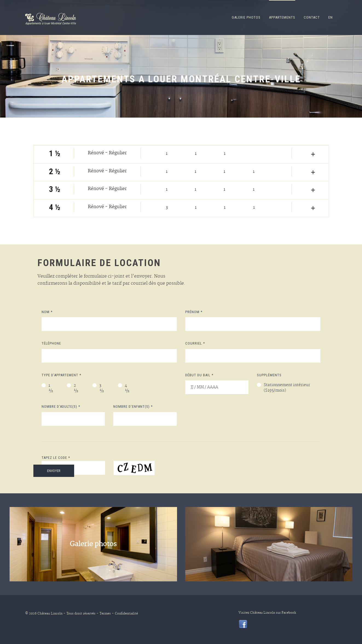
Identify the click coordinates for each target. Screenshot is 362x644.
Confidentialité (125, 614)
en (331, 17)
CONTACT (312, 17)
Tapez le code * (56, 458)
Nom (47, 312)
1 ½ (51, 389)
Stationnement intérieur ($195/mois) (287, 388)
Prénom (194, 312)
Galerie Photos (246, 17)
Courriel (195, 343)
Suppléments (269, 375)
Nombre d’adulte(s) (61, 406)
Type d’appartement (61, 375)
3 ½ (102, 389)
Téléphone (51, 343)
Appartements (282, 17)
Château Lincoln (50, 614)
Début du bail (199, 375)
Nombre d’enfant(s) (133, 406)
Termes (104, 614)
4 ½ (127, 389)
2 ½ (76, 389)
